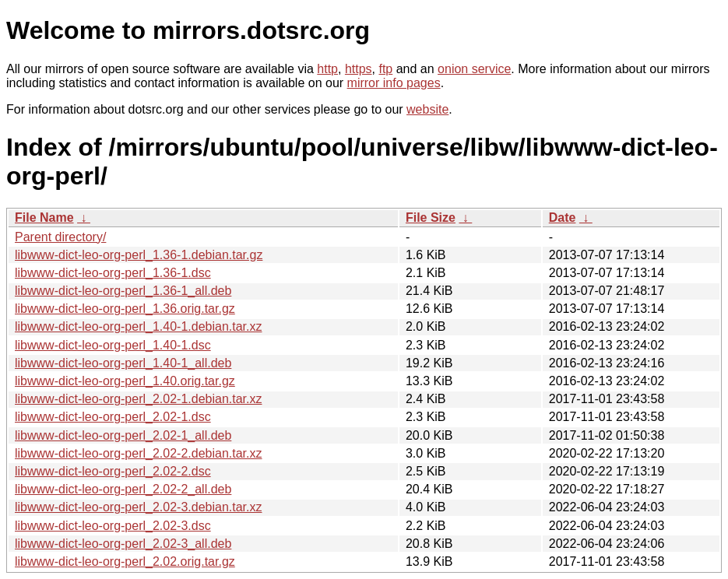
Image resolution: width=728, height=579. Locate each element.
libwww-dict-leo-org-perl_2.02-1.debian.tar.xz (138, 399)
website (427, 109)
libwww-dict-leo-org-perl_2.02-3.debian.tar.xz (138, 507)
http (327, 69)
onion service (474, 69)
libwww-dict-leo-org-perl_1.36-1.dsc (113, 273)
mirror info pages (394, 83)
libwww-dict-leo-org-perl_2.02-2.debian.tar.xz (138, 453)
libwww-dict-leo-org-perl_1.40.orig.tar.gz (125, 381)
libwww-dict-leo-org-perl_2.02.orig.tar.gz (125, 561)
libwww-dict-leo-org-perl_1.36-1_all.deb (123, 291)
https (359, 69)
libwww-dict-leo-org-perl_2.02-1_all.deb (123, 435)
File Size (431, 218)
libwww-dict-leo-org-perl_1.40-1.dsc (113, 345)
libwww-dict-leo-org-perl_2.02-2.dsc (113, 471)
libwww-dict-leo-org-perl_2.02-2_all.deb (123, 489)
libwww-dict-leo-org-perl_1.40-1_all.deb (123, 363)
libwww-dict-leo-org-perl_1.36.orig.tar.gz (125, 309)
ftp (385, 69)
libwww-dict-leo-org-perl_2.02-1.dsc (113, 417)
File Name (44, 218)
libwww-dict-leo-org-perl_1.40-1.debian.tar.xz (138, 326)
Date (563, 218)
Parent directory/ (60, 237)
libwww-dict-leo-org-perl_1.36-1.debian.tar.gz (139, 255)
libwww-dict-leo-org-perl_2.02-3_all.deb (123, 544)
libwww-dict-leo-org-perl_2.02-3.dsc (113, 526)
